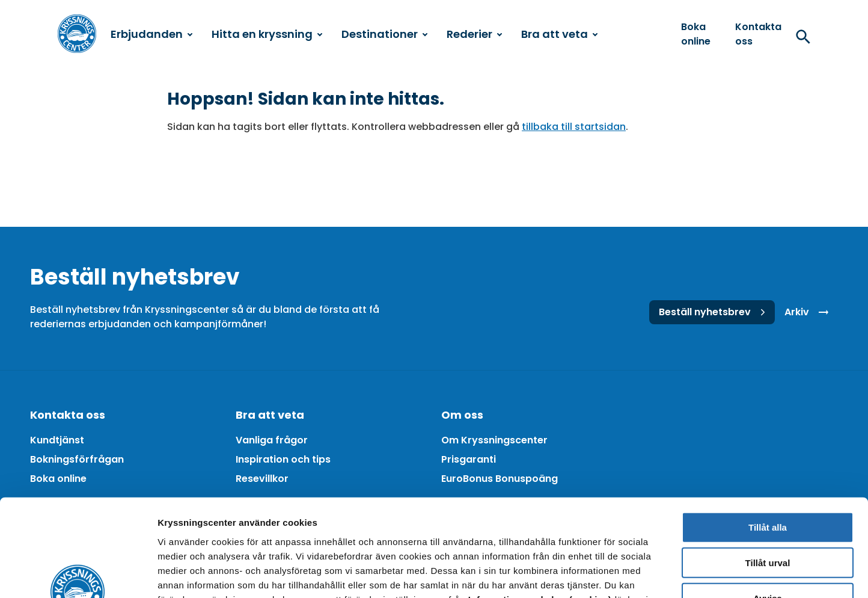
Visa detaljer (653, 574)
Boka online (696, 34)
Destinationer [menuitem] (384, 34)
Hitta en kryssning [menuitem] (267, 34)
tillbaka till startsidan (574, 127)
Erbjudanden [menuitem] (151, 34)
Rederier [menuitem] (474, 34)
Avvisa (768, 510)
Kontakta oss (758, 34)
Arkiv (809, 312)
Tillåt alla (768, 439)
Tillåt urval (768, 475)
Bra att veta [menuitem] (559, 34)
